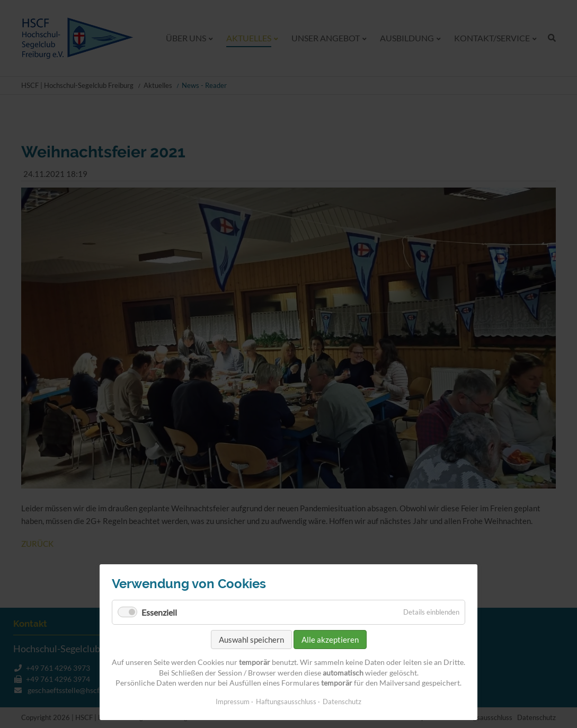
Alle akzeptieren (330, 640)
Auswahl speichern (251, 640)
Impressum (233, 702)
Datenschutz (342, 702)
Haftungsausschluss (286, 702)
